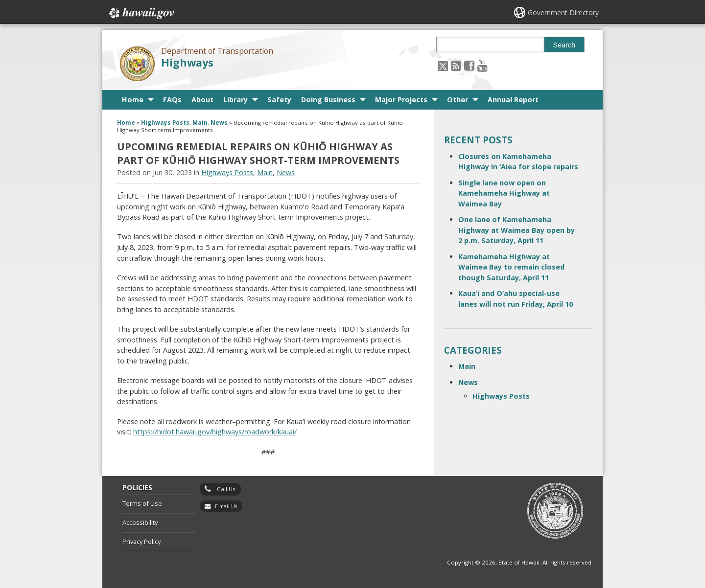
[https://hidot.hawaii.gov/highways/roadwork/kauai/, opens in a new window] (215, 432)
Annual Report (513, 100)
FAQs (172, 100)
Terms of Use (142, 503)
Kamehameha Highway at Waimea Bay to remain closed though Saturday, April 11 (511, 267)
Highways (187, 62)
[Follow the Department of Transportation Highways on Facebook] (469, 65)
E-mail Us (226, 506)
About (202, 100)
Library (235, 100)
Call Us (226, 489)
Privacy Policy (141, 542)
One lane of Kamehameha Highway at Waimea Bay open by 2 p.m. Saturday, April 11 (517, 230)
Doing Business (328, 100)
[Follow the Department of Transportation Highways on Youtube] (482, 65)
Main (200, 123)
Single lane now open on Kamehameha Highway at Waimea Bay (504, 193)
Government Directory (563, 12)
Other (458, 100)
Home (133, 100)
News (219, 123)
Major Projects (401, 100)
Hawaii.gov (141, 13)
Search (564, 45)
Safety (279, 100)
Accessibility (140, 522)
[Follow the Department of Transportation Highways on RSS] (456, 65)
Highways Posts (165, 123)
